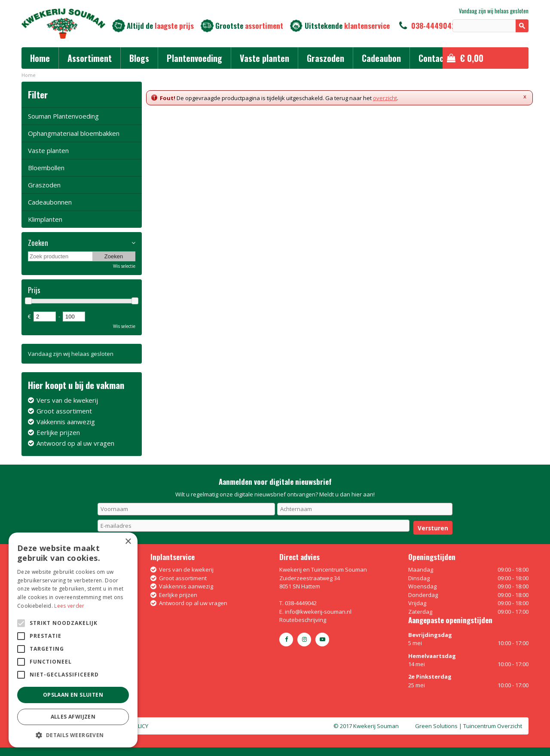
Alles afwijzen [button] (73, 717)
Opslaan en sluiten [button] (73, 695)
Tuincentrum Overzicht (493, 726)
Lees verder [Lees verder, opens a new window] (69, 606)
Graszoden (44, 185)
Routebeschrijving (303, 620)
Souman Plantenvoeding (63, 116)
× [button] (128, 542)
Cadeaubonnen (50, 202)
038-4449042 (433, 26)
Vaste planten (48, 150)
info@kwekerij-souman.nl (318, 612)
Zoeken (38, 243)
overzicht (385, 98)
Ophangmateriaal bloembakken (74, 133)
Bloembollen (46, 168)
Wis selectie (124, 266)
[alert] (73, 640)
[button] (73, 735)
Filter (38, 94)
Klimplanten (45, 219)
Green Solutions (436, 726)
